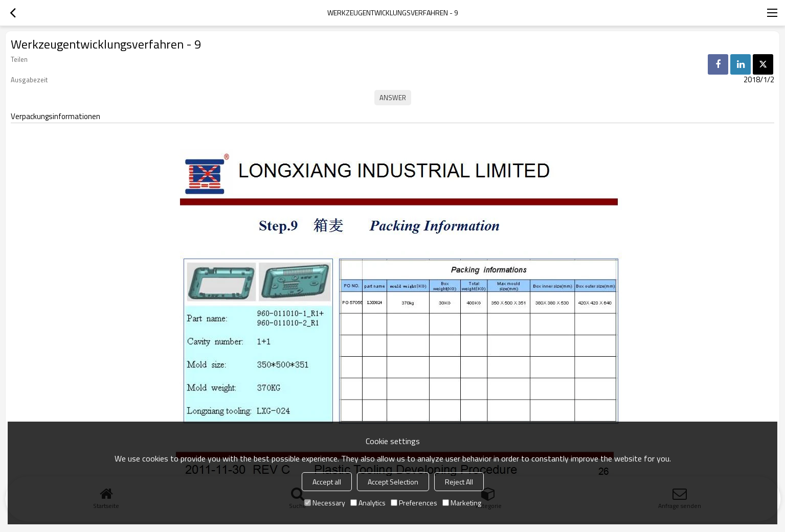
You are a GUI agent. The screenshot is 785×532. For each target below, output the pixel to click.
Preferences (414, 503)
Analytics (368, 503)
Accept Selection (393, 482)
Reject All (459, 482)
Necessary (325, 503)
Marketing (462, 503)
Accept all (327, 482)
